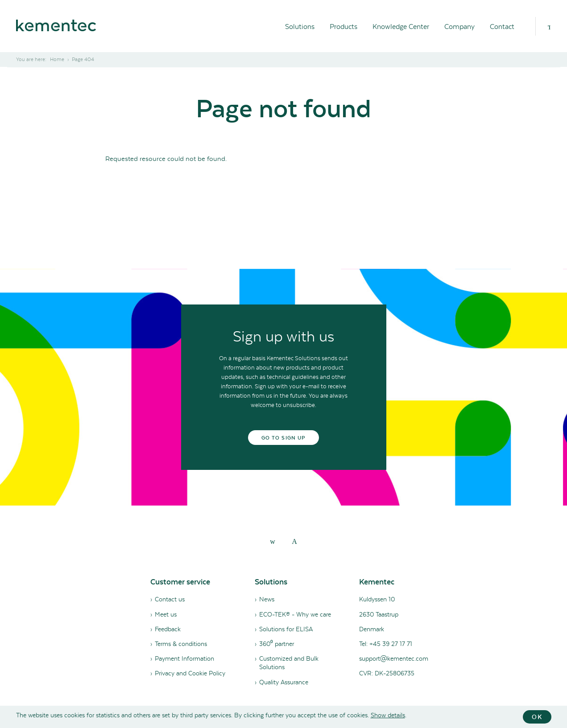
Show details (388, 715)
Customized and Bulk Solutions (289, 663)
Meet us (166, 614)
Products (344, 27)
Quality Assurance (284, 682)
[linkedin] (273, 541)
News (267, 599)
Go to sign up (283, 438)
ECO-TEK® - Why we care (295, 614)
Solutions (300, 27)
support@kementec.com (394, 658)
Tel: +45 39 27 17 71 (386, 644)
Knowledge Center (401, 27)
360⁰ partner (277, 644)
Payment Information (184, 658)
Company (459, 27)
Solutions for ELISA (286, 629)
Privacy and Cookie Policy (190, 673)
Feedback (168, 629)
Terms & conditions (181, 644)
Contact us (170, 599)
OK (537, 717)
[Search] (549, 26)
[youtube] (294, 541)
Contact (502, 27)
